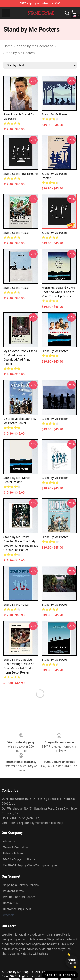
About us (9, 841)
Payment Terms (13, 891)
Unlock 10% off (72, 961)
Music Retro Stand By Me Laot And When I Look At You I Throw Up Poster (58, 292)
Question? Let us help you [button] (60, 975)
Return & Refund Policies (19, 897)
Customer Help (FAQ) (17, 909)
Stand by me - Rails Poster (21, 174)
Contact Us (10, 903)
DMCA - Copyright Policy (19, 859)
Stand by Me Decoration (35, 46)
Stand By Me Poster (55, 537)
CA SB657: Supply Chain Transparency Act (31, 865)
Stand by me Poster (55, 114)
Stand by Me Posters (19, 53)
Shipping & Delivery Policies (21, 885)
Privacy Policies (13, 853)
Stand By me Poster (55, 351)
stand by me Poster (55, 605)
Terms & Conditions (16, 847)
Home (8, 46)
